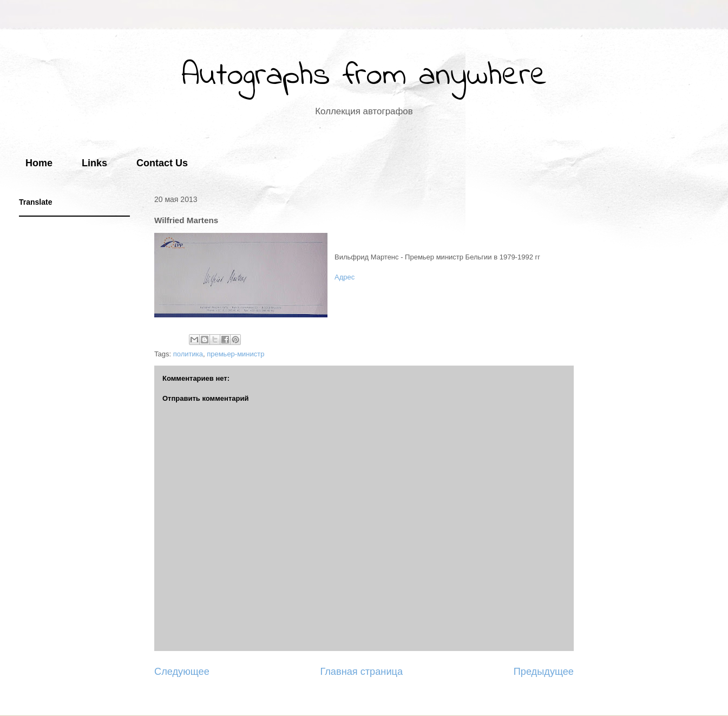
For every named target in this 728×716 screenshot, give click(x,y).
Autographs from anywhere (364, 76)
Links (94, 163)
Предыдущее (544, 672)
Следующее (182, 672)
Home (39, 163)
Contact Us (162, 163)
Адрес (345, 277)
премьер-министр (235, 354)
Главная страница (361, 672)
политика (188, 354)
